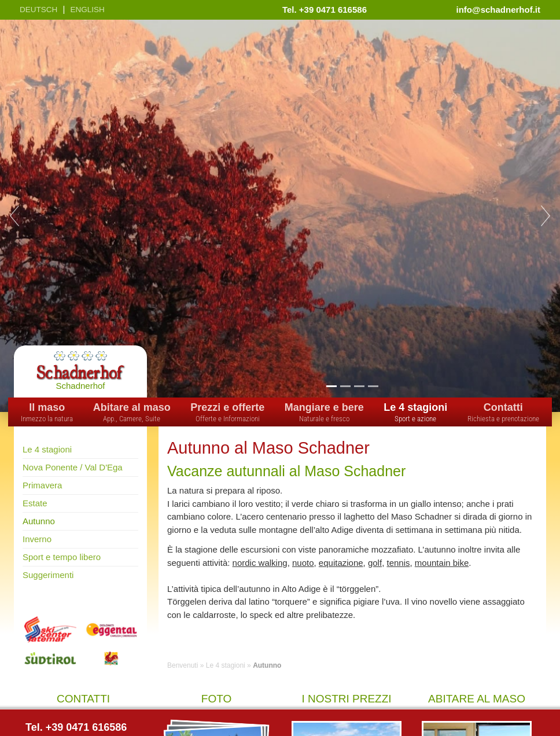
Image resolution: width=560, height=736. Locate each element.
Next (546, 216)
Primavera (42, 485)
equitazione (341, 563)
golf (375, 563)
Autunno (39, 521)
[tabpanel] (280, 216)
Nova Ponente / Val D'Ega (73, 467)
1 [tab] (331, 386)
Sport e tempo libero (62, 557)
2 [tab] (345, 386)
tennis (398, 563)
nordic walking (260, 563)
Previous (14, 216)
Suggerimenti (48, 575)
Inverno (37, 539)
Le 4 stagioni (47, 449)
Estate (35, 503)
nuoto (303, 563)
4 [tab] (373, 386)
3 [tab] (359, 386)
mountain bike (442, 563)
